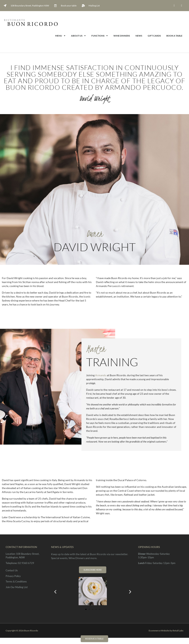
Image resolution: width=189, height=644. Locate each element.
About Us (78, 36)
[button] (55, 592)
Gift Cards (154, 36)
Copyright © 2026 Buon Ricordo (22, 631)
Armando (101, 375)
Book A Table (174, 36)
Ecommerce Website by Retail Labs (166, 631)
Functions (100, 36)
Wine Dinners (122, 36)
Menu (60, 36)
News (139, 36)
